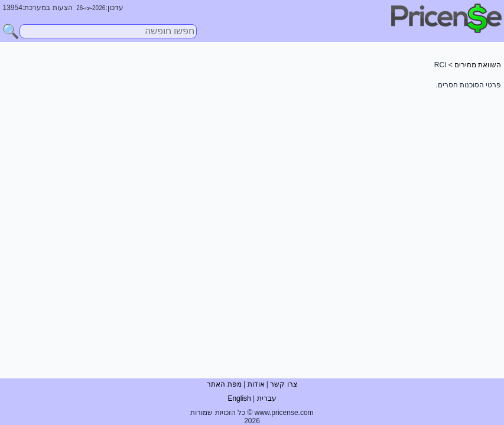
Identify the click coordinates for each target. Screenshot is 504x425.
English (239, 398)
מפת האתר (224, 384)
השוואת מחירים (478, 65)
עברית (267, 398)
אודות (256, 384)
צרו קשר (283, 384)
